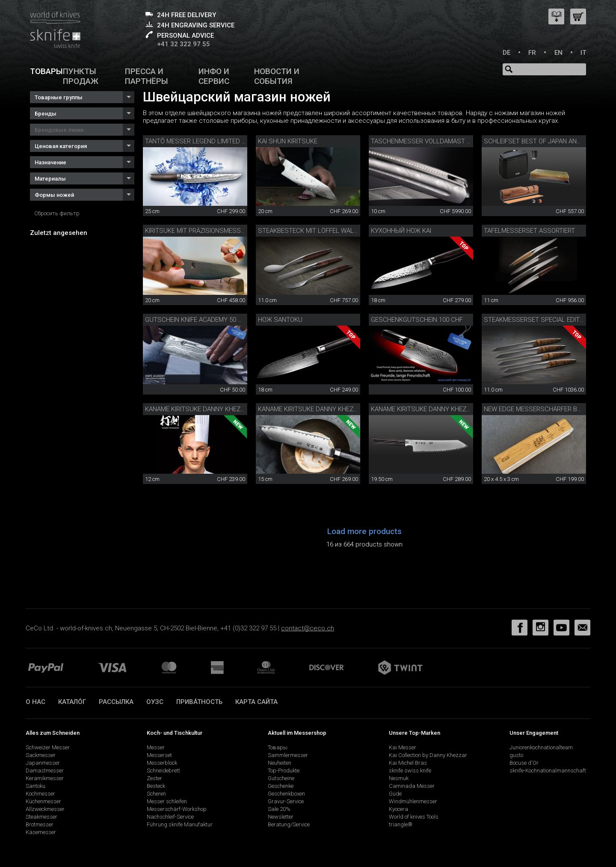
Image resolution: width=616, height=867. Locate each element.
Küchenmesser (43, 801)
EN (558, 53)
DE (506, 53)
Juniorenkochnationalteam (541, 747)
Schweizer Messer (48, 747)
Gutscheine (281, 778)
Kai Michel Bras (408, 763)
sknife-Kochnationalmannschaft (548, 771)
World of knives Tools (414, 817)
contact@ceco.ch (308, 628)
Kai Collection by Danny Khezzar (428, 755)
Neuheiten (280, 763)
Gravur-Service (286, 801)
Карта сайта (256, 702)
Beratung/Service (289, 824)
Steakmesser (41, 817)
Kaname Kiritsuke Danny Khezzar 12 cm (208, 409)
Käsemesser (41, 832)
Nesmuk (399, 778)
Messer (156, 747)
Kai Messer (403, 747)
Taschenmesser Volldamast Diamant (432, 141)
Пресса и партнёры (147, 76)
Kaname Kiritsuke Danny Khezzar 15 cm (321, 409)
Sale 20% (279, 809)
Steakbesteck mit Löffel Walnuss (314, 231)
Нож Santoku (280, 320)
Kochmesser (40, 794)
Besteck (156, 786)
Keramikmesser (45, 778)
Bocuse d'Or (524, 763)
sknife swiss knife (410, 771)
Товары (46, 71)
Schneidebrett (163, 771)
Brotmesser (40, 824)
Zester (154, 778)
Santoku (36, 786)
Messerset (159, 755)
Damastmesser (45, 771)
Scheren (156, 794)
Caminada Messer (412, 786)
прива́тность (199, 702)
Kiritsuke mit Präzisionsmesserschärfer (212, 231)
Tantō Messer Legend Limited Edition (205, 141)
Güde (395, 794)
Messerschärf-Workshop (177, 809)
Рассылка (116, 702)
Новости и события (277, 76)
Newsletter (281, 817)
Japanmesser (43, 763)
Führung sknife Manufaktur (180, 824)
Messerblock (162, 763)
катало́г (72, 702)
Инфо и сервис (214, 76)
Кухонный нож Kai (401, 231)
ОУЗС (155, 702)
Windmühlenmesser (413, 801)
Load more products (364, 531)
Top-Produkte (284, 771)
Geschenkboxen (286, 794)
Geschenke (281, 786)
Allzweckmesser (45, 809)
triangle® (401, 824)
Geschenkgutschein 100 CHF (417, 320)
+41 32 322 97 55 (184, 44)
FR (532, 53)
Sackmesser (41, 755)
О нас (36, 702)
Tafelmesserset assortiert (529, 231)
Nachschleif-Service (170, 817)
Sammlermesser (288, 755)
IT (583, 53)
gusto (516, 755)
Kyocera (398, 809)
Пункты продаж (81, 76)
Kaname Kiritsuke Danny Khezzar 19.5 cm (437, 409)
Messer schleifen (167, 801)
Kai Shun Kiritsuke (288, 141)
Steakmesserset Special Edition (537, 320)
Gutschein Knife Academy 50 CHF (197, 320)
